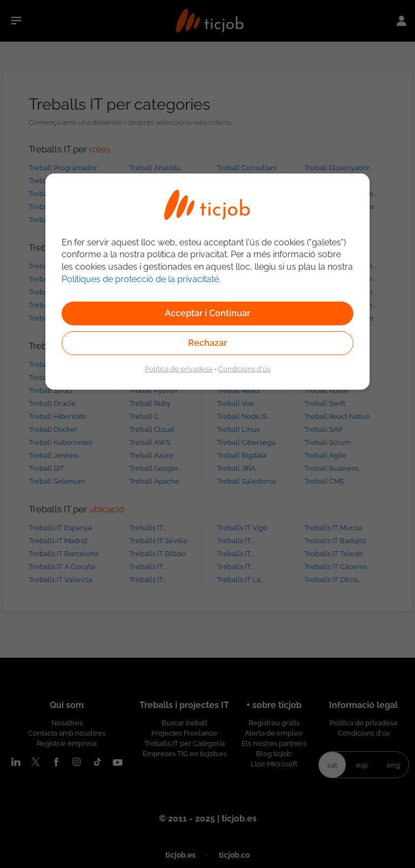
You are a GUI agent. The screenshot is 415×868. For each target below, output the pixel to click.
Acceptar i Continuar (207, 313)
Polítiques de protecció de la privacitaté (140, 279)
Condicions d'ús (244, 369)
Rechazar (207, 343)
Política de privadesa (179, 369)
